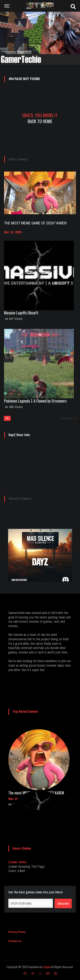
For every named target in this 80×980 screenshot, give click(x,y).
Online (17, 862)
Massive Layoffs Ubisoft (21, 313)
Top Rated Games (25, 712)
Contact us (15, 941)
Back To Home (40, 121)
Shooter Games (20, 499)
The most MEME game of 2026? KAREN (35, 223)
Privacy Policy (17, 932)
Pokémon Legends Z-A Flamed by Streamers (35, 401)
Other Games (18, 159)
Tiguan (47, 967)
